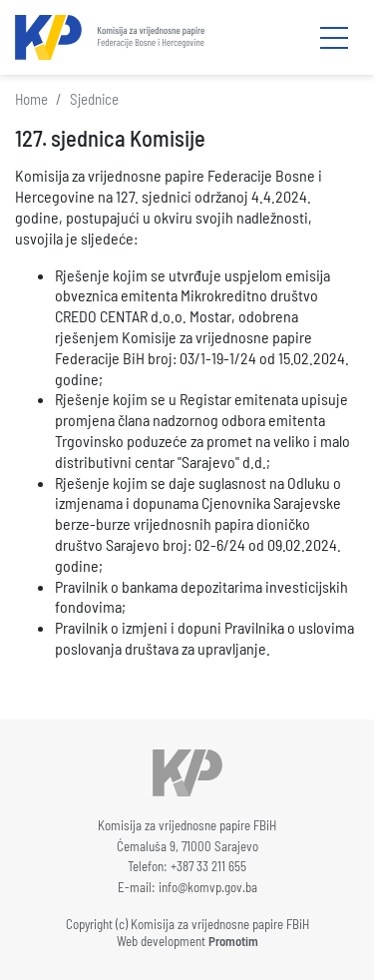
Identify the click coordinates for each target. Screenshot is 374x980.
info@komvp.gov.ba (208, 887)
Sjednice (94, 99)
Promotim (233, 941)
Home (31, 99)
